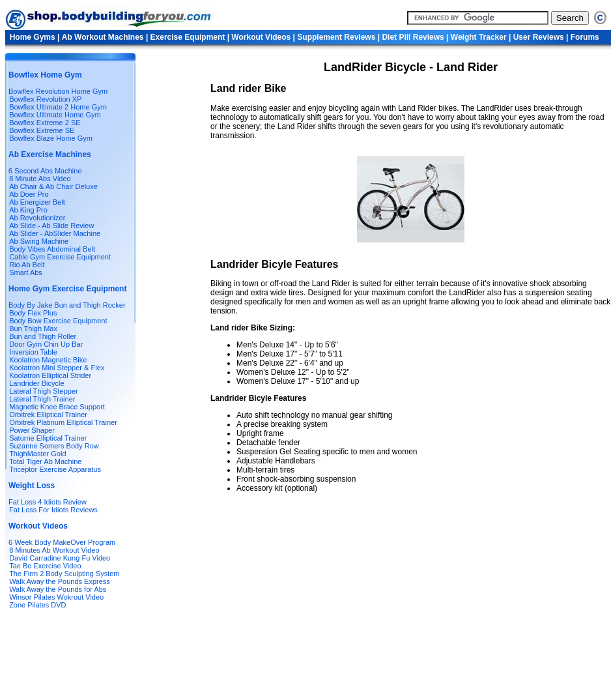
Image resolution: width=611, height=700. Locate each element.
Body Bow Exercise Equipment (58, 321)
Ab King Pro (28, 210)
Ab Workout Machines (103, 37)
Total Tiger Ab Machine (45, 461)
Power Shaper (32, 430)
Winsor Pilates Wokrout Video (56, 597)
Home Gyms (34, 37)
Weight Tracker (480, 37)
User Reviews (539, 37)
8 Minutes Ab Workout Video (54, 550)
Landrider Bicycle (36, 383)
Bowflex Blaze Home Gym (51, 138)
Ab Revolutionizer (37, 218)
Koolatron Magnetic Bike (48, 360)
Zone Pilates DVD (37, 605)
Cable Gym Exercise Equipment (60, 257)
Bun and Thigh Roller (43, 336)
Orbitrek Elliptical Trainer (48, 415)
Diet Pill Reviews (414, 37)
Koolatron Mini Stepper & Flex (57, 368)
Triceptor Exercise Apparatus (55, 469)
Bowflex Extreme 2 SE (45, 123)
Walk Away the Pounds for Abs (58, 589)
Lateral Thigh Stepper (44, 391)
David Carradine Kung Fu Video (60, 558)
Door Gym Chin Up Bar (46, 344)
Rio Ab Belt (27, 265)
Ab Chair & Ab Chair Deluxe (53, 186)
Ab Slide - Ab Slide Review (51, 226)
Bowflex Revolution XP (45, 99)
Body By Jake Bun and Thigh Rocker (67, 305)
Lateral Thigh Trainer (42, 399)
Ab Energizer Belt (37, 202)
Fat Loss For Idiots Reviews (52, 510)
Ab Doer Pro (29, 194)
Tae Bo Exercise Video (45, 566)
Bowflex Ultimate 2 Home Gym (58, 107)
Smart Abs (26, 272)
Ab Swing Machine (39, 241)
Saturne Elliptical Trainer (48, 438)
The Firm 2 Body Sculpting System (64, 574)
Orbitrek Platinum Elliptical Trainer (63, 422)
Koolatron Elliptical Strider (50, 375)
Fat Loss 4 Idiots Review (48, 502)
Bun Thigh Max (33, 328)
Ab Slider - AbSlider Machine (55, 233)
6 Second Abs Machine (45, 171)
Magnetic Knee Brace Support (57, 407)
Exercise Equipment (189, 37)
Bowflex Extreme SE (42, 130)
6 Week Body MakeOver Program (62, 542)
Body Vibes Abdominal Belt (52, 249)
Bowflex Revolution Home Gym (58, 91)
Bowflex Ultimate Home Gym (55, 115)
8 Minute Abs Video (40, 179)
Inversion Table (33, 352)
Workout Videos (262, 37)
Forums (585, 37)
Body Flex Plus (33, 313)
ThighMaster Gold (37, 454)
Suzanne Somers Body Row (54, 446)
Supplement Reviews (337, 37)
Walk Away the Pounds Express (60, 581)
